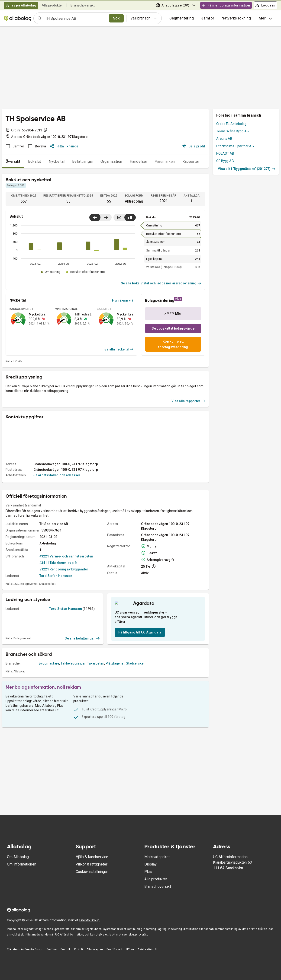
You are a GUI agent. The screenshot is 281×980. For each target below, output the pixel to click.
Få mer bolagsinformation (226, 5)
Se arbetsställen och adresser (57, 525)
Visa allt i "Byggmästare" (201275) (247, 169)
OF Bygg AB (225, 161)
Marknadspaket (157, 864)
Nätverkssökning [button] (236, 18)
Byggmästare (49, 718)
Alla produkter (52, 5)
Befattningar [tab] (83, 161)
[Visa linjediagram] (119, 217)
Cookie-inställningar (92, 879)
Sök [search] (116, 18)
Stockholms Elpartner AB (235, 146)
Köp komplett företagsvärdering (173, 344)
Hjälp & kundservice (92, 864)
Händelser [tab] (139, 161)
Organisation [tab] (111, 161)
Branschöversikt (83, 5)
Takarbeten (96, 718)
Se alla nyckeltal (119, 349)
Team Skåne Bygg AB (233, 131)
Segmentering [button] (182, 18)
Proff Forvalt (114, 957)
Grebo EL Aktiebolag (231, 124)
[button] (208, 18)
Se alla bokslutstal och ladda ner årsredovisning (161, 283)
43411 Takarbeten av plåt (58, 613)
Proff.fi (79, 957)
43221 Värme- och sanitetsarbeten (66, 606)
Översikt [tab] (13, 161)
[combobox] (75, 18)
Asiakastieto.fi (147, 957)
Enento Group (90, 928)
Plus (148, 879)
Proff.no (52, 957)
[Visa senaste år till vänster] (95, 217)
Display (151, 872)
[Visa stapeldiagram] (130, 217)
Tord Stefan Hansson (56, 626)
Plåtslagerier (115, 718)
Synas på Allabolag (21, 5)
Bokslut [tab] (35, 161)
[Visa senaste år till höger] (106, 217)
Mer (266, 18)
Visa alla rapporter (188, 451)
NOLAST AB (225, 153)
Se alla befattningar (82, 693)
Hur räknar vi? (123, 300)
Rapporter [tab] (191, 161)
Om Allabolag (18, 864)
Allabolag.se (95, 957)
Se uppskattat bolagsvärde (173, 328)
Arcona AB (224, 139)
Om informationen (22, 872)
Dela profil (193, 146)
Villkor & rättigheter (92, 872)
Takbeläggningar (73, 718)
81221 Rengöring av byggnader (64, 619)
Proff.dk (66, 957)
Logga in (265, 5)
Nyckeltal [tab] (57, 161)
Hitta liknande (64, 146)
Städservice (135, 718)
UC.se (130, 957)
